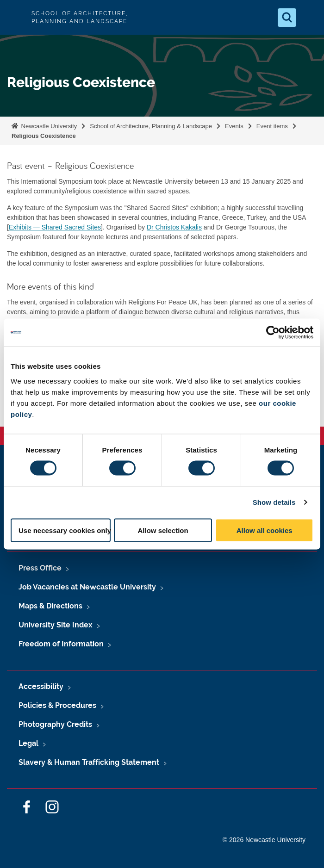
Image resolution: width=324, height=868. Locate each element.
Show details (274, 502)
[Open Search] (287, 18)
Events (234, 126)
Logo (15, 17)
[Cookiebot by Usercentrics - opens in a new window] (273, 333)
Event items (272, 126)
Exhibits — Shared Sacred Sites (55, 227)
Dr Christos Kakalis (174, 227)
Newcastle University (48, 126)
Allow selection (163, 530)
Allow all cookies (265, 530)
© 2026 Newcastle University (264, 840)
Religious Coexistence (44, 136)
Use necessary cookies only (65, 530)
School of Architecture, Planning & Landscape (151, 126)
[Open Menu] (309, 18)
